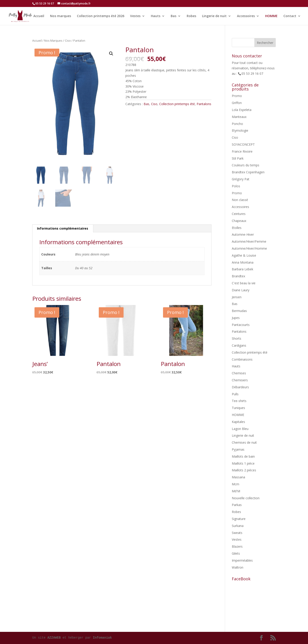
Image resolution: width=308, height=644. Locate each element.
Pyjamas (238, 449)
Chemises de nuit (244, 442)
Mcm (236, 484)
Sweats (237, 533)
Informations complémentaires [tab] (63, 228)
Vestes (135, 16)
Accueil (39, 16)
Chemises (239, 373)
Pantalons (204, 104)
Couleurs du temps (246, 165)
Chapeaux (239, 221)
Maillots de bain (243, 456)
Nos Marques (53, 41)
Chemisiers (240, 380)
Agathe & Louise (244, 255)
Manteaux (239, 117)
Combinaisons (242, 359)
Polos (236, 186)
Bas (174, 16)
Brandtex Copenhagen (248, 172)
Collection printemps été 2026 (101, 16)
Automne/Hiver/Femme (249, 241)
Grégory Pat (241, 179)
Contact (290, 16)
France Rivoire (242, 151)
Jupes (236, 318)
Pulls (235, 394)
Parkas (237, 505)
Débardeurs (240, 387)
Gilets (236, 553)
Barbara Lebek (242, 269)
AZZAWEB (54, 638)
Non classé (240, 200)
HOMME (271, 16)
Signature (239, 519)
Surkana (238, 526)
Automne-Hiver (243, 234)
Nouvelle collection (246, 498)
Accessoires (246, 16)
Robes (191, 16)
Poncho (237, 124)
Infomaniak (102, 638)
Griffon (237, 103)
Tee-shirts (239, 401)
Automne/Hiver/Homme (249, 248)
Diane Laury (241, 290)
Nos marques (61, 16)
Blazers (237, 546)
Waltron (238, 567)
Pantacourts (241, 325)
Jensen (237, 297)
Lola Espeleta (242, 110)
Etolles (237, 228)
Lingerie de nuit (214, 16)
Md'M (236, 491)
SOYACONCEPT (243, 144)
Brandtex (238, 276)
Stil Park (238, 158)
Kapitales (238, 422)
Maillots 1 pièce (243, 463)
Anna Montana (243, 262)
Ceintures (239, 214)
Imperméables (242, 560)
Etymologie (240, 130)
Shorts (237, 338)
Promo (237, 96)
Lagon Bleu (240, 429)
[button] (111, 54)
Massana (238, 477)
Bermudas (239, 311)
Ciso (68, 41)
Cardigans (239, 345)
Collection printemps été (177, 104)
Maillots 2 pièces (244, 470)
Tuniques (238, 408)
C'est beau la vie (244, 283)
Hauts (156, 16)
